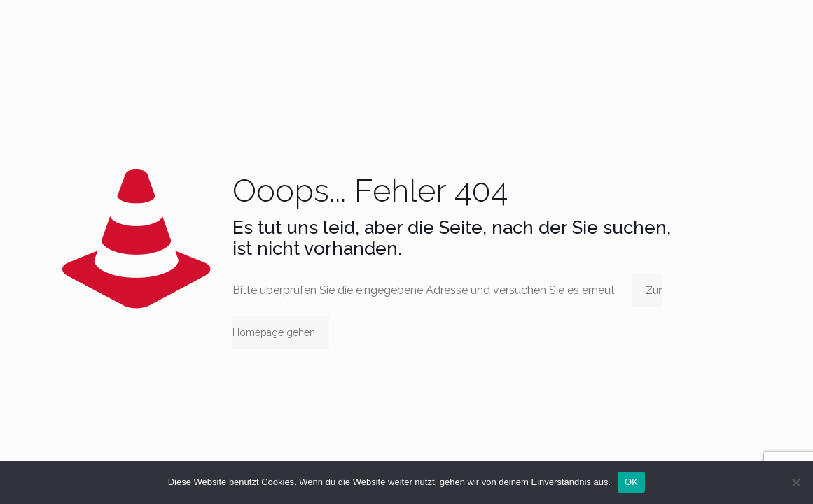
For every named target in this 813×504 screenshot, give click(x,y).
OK (631, 482)
